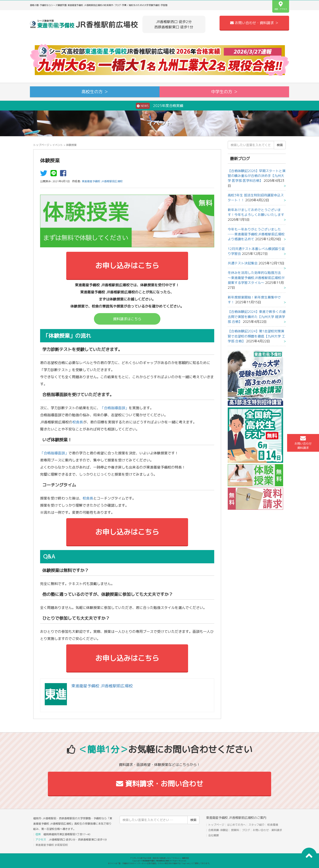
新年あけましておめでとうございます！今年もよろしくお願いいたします (256, 212)
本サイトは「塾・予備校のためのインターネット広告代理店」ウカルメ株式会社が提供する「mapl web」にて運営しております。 (159, 863)
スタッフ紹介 (257, 825)
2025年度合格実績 (159, 106)
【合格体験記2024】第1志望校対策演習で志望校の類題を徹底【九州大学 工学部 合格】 (256, 336)
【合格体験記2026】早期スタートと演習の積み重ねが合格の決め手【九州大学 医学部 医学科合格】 (257, 176)
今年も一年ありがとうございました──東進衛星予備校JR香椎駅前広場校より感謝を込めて (256, 234)
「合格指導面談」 (115, 408)
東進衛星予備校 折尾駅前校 (52, 845)
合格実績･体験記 (218, 830)
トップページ (41, 145)
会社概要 (214, 835)
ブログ (246, 830)
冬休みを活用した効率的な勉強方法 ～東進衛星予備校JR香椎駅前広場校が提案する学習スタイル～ (256, 278)
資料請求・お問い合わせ (160, 784)
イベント (58, 145)
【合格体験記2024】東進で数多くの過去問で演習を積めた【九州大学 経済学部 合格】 (257, 317)
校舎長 (78, 422)
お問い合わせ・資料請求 (267, 830)
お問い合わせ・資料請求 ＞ (254, 23)
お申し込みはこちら (127, 265)
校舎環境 (273, 825)
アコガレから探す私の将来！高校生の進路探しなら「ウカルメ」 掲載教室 (159, 858)
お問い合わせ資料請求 (303, 443)
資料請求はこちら (127, 319)
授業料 (235, 830)
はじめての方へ (236, 825)
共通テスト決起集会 (243, 263)
